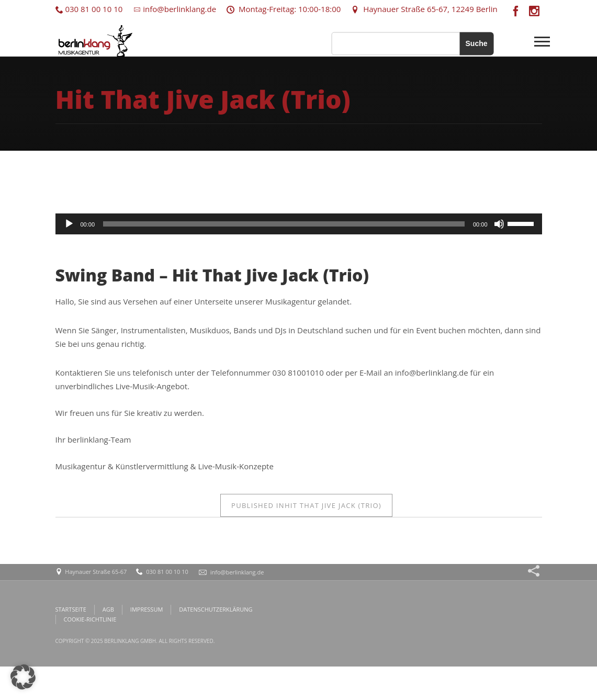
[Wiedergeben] (69, 224)
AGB (108, 609)
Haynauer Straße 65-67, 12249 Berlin (424, 9)
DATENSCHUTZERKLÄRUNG (216, 609)
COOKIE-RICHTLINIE (90, 619)
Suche (476, 43)
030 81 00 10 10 (89, 9)
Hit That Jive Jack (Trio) (306, 505)
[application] (299, 224)
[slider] (284, 224)
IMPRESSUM (147, 609)
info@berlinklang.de (174, 9)
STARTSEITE (71, 609)
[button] (23, 677)
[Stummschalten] (499, 224)
